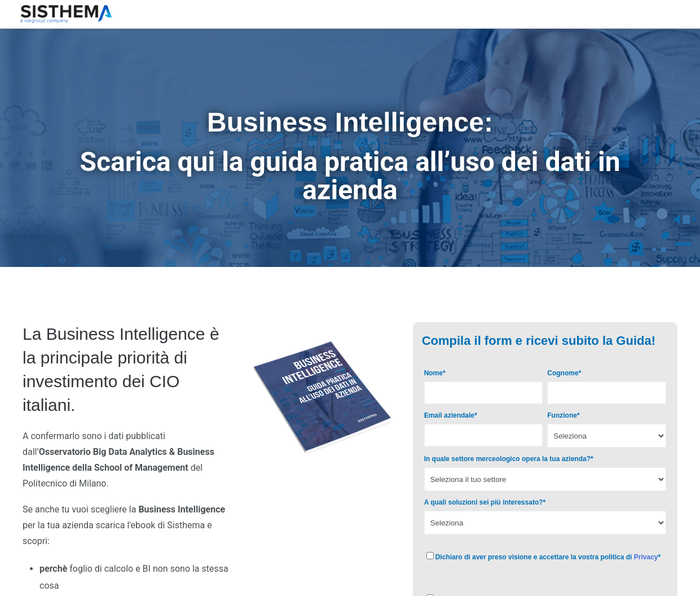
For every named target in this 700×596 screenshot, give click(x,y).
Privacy (646, 557)
